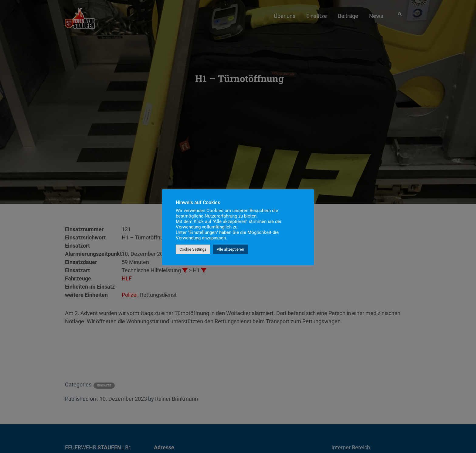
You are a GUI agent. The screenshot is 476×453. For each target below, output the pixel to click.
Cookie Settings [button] (193, 249)
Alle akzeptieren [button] (230, 249)
